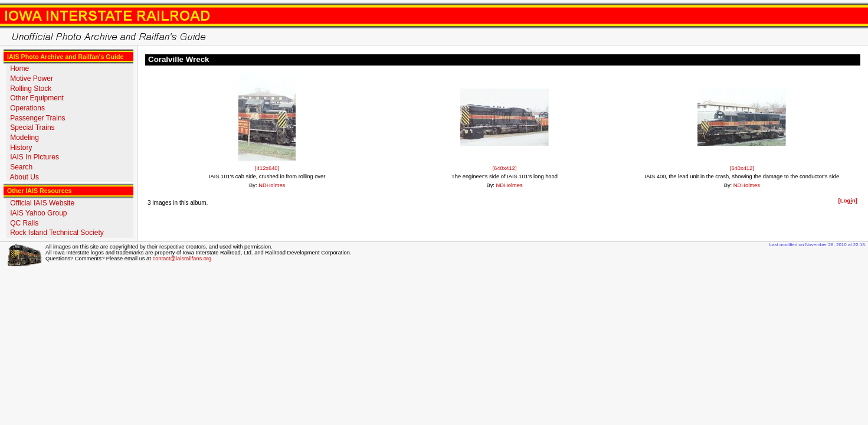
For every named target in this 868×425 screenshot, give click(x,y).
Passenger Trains (37, 118)
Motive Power (32, 79)
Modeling (24, 138)
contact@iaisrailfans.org (182, 259)
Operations (27, 108)
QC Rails (24, 223)
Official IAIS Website (42, 203)
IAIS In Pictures (35, 157)
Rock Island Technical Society (57, 233)
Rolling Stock (31, 89)
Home (19, 68)
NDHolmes (272, 185)
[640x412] (505, 168)
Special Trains (32, 127)
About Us (24, 177)
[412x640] (267, 168)
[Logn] (848, 200)
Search (21, 167)
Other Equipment (37, 98)
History (21, 148)
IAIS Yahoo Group (38, 213)
